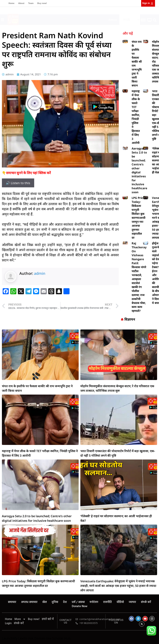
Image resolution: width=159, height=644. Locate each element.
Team (31, 3)
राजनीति (107, 602)
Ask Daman (37, 638)
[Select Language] (130, 20)
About (21, 3)
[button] (65, 19)
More (20, 619)
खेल (45, 602)
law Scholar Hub (58, 638)
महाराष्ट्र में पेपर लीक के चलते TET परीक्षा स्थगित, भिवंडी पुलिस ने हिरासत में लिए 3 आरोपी (136, 117)
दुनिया (55, 602)
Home (11, 3)
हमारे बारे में (48, 619)
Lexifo (23, 638)
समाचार (12, 602)
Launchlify (10, 638)
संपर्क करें (146, 602)
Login (8, 623)
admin (40, 273)
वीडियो (120, 602)
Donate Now (80, 606)
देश (65, 602)
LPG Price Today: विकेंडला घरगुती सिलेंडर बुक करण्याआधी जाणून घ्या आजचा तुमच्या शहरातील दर (138, 218)
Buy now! (42, 3)
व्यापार (132, 602)
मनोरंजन (94, 602)
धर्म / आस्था (78, 602)
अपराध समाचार (29, 602)
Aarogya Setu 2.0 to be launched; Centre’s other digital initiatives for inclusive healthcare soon (139, 170)
